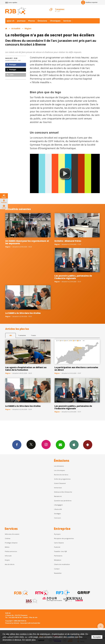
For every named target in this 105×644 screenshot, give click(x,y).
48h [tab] (11, 335)
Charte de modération (62, 564)
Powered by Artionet (12, 623)
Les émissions (59, 466)
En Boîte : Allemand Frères (68, 241)
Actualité (16, 28)
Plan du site (33, 617)
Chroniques (55, 21)
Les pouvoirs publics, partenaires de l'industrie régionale (73, 277)
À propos (57, 534)
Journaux (21, 21)
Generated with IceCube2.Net (30, 623)
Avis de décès (10, 564)
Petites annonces (11, 551)
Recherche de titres (61, 475)
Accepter (97, 637)
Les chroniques (59, 470)
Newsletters (60, 445)
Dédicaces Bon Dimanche (63, 492)
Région (28, 28)
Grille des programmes (62, 479)
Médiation (58, 560)
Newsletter (58, 573)
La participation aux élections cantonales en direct (76, 369)
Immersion (58, 488)
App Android (88, 445)
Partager (11, 65)
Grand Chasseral (60, 483)
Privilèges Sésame (11, 543)
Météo (7, 547)
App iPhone (74, 445)
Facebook (17, 445)
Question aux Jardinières (63, 501)
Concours (57, 518)
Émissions (42, 21)
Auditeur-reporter (89, 2)
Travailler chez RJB (60, 551)
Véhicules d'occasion (12, 534)
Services (67, 21)
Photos (32, 21)
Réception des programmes (64, 538)
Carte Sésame (59, 543)
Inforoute (8, 556)
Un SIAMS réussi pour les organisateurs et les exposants (27, 242)
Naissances (58, 496)
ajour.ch (10, 21)
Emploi (7, 560)
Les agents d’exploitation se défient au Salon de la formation (26, 369)
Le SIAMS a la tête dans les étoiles (23, 313)
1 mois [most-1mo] (33, 335)
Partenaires (58, 556)
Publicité (57, 547)
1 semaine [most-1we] (22, 335)
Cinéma (8, 538)
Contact (57, 569)
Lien (10, 75)
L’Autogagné (58, 505)
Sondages (57, 514)
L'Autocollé (58, 509)
